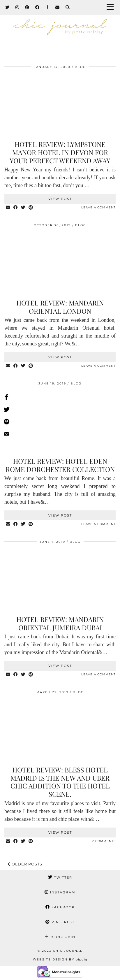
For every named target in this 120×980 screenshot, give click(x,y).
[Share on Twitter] (23, 208)
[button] (112, 7)
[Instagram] (17, 7)
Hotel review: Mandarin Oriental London (60, 307)
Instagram (60, 892)
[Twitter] (7, 7)
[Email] (58, 7)
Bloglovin (60, 937)
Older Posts (25, 864)
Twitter (60, 877)
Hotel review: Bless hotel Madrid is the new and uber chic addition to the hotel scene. (60, 782)
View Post (60, 199)
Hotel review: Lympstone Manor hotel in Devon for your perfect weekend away (60, 152)
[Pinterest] (27, 7)
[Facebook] (37, 7)
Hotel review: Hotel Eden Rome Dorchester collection (60, 465)
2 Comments (104, 841)
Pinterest (60, 922)
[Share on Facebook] (16, 208)
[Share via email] (8, 208)
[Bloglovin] (47, 7)
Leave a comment (98, 207)
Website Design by (60, 959)
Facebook (60, 907)
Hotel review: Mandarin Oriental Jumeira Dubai (60, 623)
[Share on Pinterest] (31, 208)
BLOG (80, 67)
